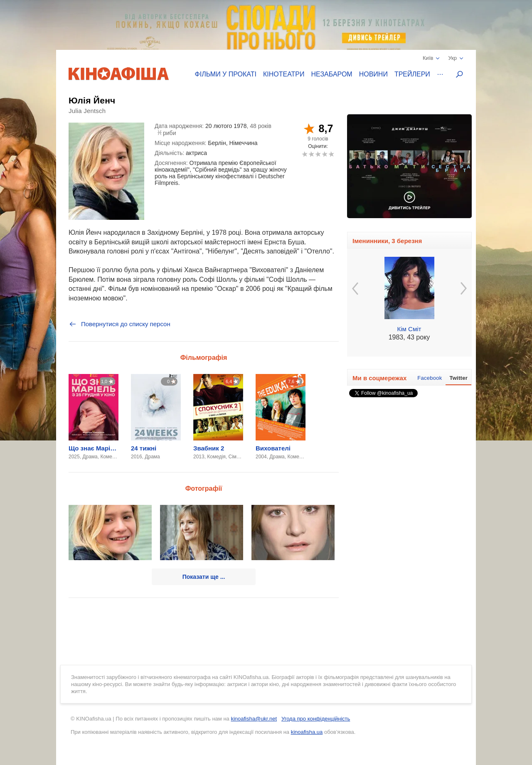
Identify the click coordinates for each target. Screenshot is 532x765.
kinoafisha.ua (307, 732)
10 (331, 154)
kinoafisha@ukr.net (254, 719)
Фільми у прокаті (226, 74)
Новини (373, 74)
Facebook (430, 378)
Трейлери (412, 74)
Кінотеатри (284, 74)
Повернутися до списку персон (119, 324)
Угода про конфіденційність (316, 719)
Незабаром (332, 74)
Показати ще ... (204, 577)
